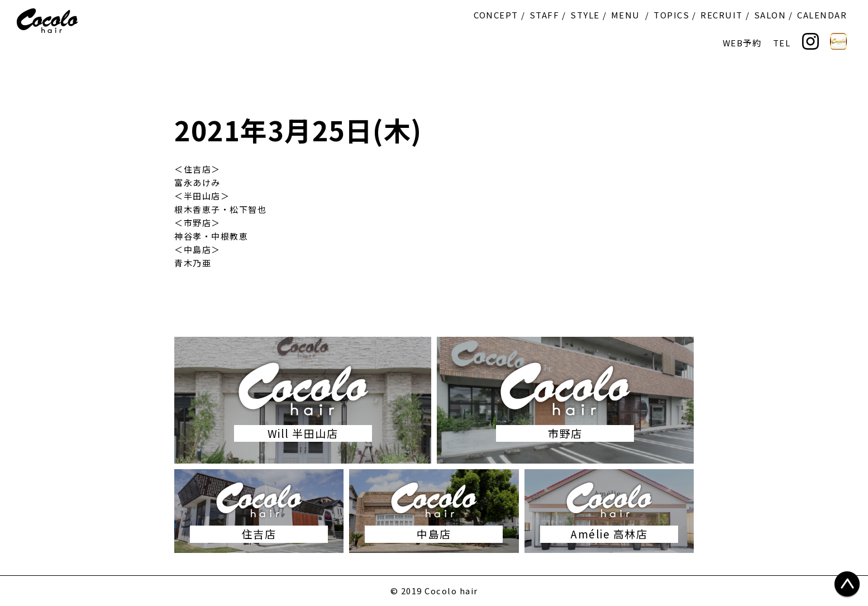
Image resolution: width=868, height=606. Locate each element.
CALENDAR (822, 15)
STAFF (545, 15)
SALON (770, 15)
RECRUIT (722, 15)
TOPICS (671, 15)
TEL (782, 43)
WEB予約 (742, 43)
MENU (626, 15)
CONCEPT (496, 15)
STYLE (585, 15)
